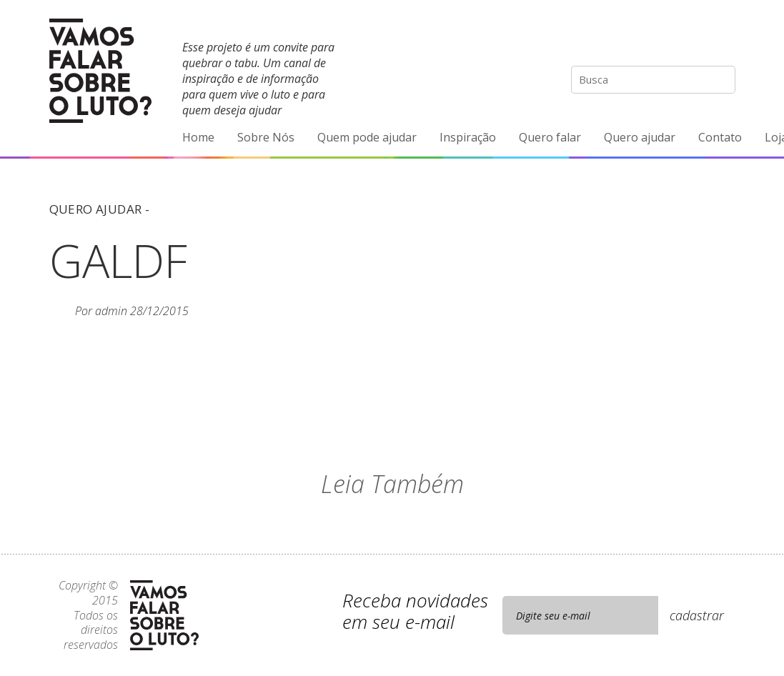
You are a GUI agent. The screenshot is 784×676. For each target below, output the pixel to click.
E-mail (724, 39)
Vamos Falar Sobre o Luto (100, 71)
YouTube (694, 39)
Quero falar (550, 137)
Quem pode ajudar (367, 137)
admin (111, 311)
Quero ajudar (640, 137)
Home (198, 137)
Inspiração (468, 137)
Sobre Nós (266, 137)
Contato (720, 137)
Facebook (664, 39)
